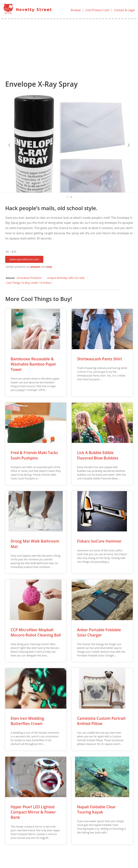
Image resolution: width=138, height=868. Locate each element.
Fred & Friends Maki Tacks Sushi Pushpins (34, 455)
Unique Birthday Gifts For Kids (66, 278)
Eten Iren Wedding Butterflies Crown (27, 721)
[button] (24, 259)
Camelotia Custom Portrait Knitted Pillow (101, 721)
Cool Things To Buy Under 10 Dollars (29, 283)
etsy (49, 267)
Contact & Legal (124, 10)
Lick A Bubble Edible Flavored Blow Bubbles (98, 455)
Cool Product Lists (97, 10)
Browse (76, 10)
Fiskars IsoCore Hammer (99, 541)
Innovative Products (29, 278)
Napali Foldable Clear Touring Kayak (96, 809)
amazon (35, 267)
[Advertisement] (69, 46)
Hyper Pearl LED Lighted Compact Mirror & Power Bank (33, 812)
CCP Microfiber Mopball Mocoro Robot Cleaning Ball (36, 632)
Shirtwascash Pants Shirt (100, 359)
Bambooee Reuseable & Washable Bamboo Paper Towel (33, 364)
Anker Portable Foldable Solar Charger (99, 632)
